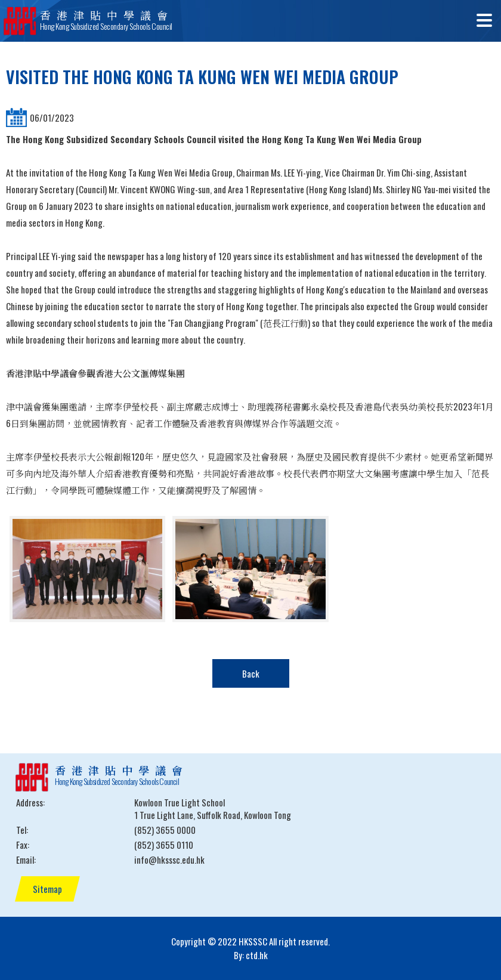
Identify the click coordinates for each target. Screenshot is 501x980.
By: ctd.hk (251, 955)
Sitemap (47, 889)
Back (251, 673)
